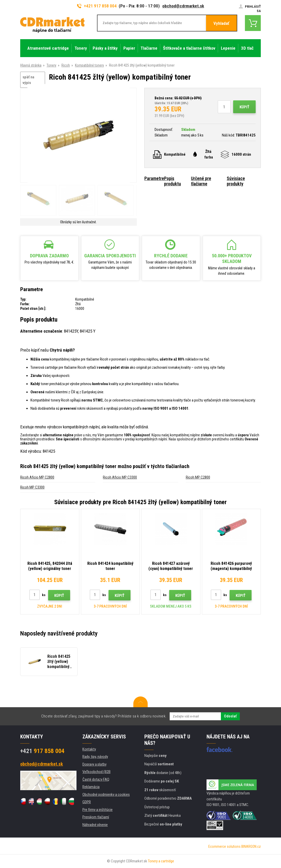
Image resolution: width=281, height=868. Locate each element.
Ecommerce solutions (224, 846)
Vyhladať (221, 23)
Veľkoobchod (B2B (96, 772)
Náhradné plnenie (95, 825)
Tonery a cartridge (161, 861)
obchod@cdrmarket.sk (183, 6)
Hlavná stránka (31, 65)
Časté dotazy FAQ (96, 779)
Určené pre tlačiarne (201, 181)
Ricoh (66, 65)
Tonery (51, 65)
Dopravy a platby (94, 764)
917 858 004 (42, 751)
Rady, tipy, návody (95, 757)
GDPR (87, 802)
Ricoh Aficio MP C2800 (37, 477)
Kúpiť (244, 107)
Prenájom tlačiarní (96, 817)
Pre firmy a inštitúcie (98, 810)
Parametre (154, 178)
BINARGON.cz (251, 846)
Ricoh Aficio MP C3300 (120, 477)
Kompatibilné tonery (89, 65)
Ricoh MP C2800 (198, 477)
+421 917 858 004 (97, 6)
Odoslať (230, 716)
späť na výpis (28, 80)
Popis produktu (172, 181)
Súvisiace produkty (236, 181)
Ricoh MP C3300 (32, 487)
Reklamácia (91, 787)
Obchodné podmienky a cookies (106, 795)
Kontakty (89, 749)
